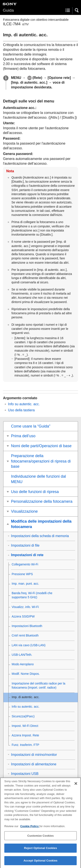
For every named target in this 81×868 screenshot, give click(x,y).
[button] (77, 10)
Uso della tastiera (21, 410)
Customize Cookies (40, 839)
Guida (8, 10)
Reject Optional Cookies (40, 851)
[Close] (76, 787)
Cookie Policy (30, 829)
